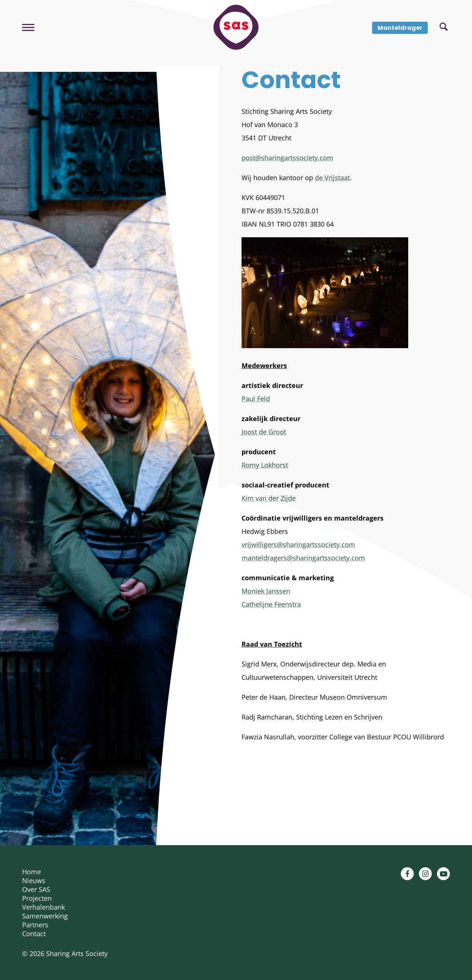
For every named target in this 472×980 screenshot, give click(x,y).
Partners (35, 925)
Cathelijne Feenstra (271, 604)
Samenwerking (45, 916)
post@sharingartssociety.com (287, 158)
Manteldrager (400, 28)
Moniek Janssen (266, 591)
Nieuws (34, 881)
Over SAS (36, 889)
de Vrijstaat (332, 178)
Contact (34, 934)
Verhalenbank (44, 907)
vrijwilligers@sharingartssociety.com (298, 545)
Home (32, 872)
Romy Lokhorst (265, 465)
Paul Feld (256, 399)
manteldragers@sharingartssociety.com (303, 558)
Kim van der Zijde (269, 498)
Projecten (37, 898)
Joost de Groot (264, 432)
